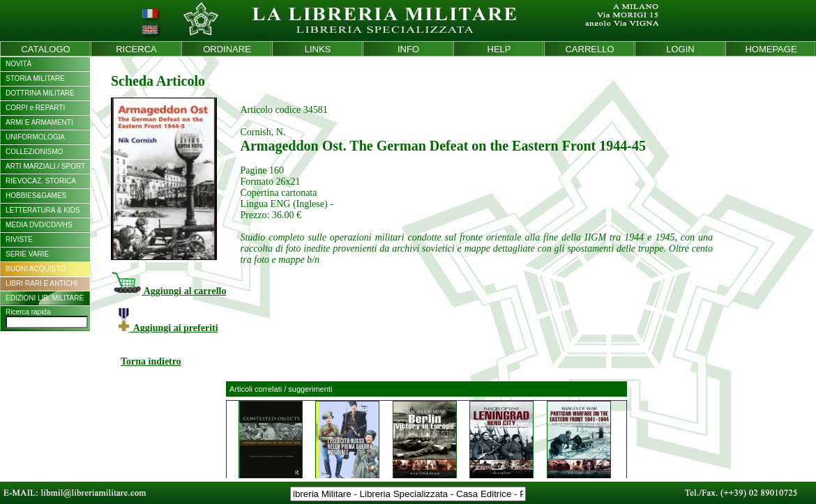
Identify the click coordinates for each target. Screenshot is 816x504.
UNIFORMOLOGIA (35, 137)
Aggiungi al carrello (168, 291)
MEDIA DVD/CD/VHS (39, 225)
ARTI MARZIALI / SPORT (45, 166)
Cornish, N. (263, 132)
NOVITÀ (18, 64)
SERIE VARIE (27, 254)
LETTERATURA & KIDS (43, 210)
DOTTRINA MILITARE (40, 93)
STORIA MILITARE (35, 78)
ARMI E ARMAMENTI (39, 122)
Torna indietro (151, 361)
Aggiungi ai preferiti (168, 328)
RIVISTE (19, 239)
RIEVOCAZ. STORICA (41, 181)
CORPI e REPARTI (35, 108)
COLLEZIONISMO (34, 152)
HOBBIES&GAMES (36, 196)
